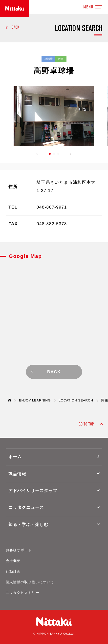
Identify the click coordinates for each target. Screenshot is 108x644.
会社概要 (13, 561)
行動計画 (13, 571)
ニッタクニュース (26, 507)
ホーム (15, 457)
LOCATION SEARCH (76, 400)
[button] (37, 154)
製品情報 (17, 474)
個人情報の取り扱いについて (30, 582)
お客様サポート (19, 550)
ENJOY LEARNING (35, 400)
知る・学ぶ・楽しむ (28, 525)
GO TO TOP (86, 424)
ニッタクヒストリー (22, 593)
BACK (16, 27)
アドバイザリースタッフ (33, 491)
